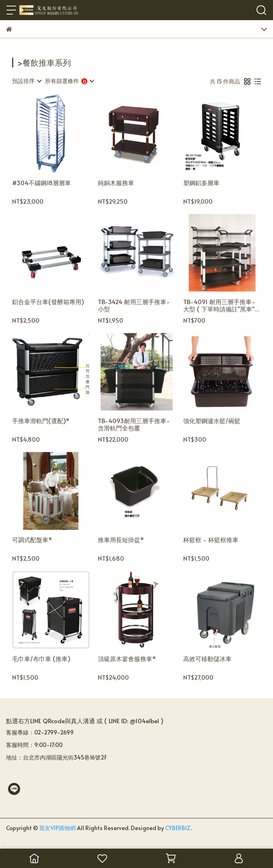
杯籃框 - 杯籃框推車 (211, 540)
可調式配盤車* (32, 540)
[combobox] (27, 81)
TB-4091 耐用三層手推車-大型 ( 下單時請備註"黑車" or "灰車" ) (219, 305)
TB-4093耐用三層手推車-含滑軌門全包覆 (134, 424)
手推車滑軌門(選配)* (41, 421)
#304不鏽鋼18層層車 (41, 183)
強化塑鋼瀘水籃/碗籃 (212, 421)
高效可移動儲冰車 (207, 659)
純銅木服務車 (119, 183)
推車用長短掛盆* (121, 540)
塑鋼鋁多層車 (201, 183)
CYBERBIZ (178, 828)
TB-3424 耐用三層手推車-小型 (134, 305)
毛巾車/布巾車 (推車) (41, 659)
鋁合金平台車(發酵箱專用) (48, 302)
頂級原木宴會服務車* (127, 659)
